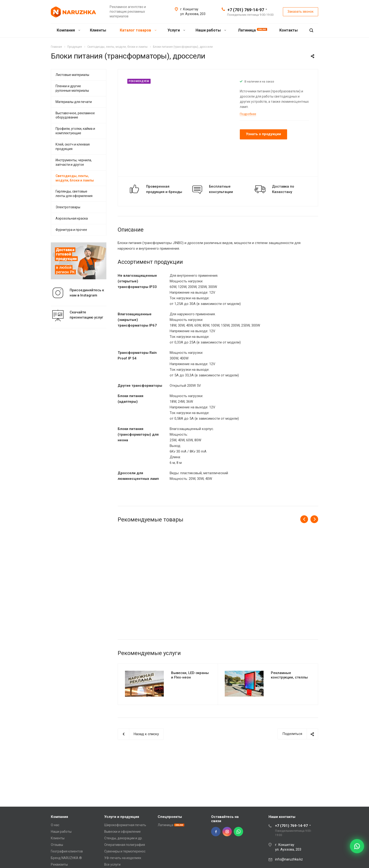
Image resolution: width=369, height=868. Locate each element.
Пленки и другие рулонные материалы (72, 88)
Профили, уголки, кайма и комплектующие (75, 131)
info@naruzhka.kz (289, 859)
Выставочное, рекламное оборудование (75, 115)
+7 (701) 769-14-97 (246, 10)
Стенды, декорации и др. (123, 838)
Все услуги (112, 864)
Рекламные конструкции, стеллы (289, 675)
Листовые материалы (72, 75)
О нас (55, 825)
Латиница (253, 30)
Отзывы (57, 845)
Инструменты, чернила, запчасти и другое (74, 162)
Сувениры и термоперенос (125, 851)
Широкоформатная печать (125, 825)
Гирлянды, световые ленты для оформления (74, 194)
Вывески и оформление (122, 832)
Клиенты (98, 30)
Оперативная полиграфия (125, 845)
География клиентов (67, 851)
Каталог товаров (138, 30)
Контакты (289, 30)
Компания (68, 30)
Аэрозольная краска (72, 218)
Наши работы (211, 30)
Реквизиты (59, 864)
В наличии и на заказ (259, 81)
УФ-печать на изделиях (123, 858)
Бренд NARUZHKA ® (66, 858)
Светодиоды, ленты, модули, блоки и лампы (75, 178)
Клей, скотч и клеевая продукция (73, 147)
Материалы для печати (74, 102)
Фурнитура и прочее (71, 230)
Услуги (176, 30)
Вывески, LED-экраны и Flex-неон (190, 675)
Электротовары (68, 207)
